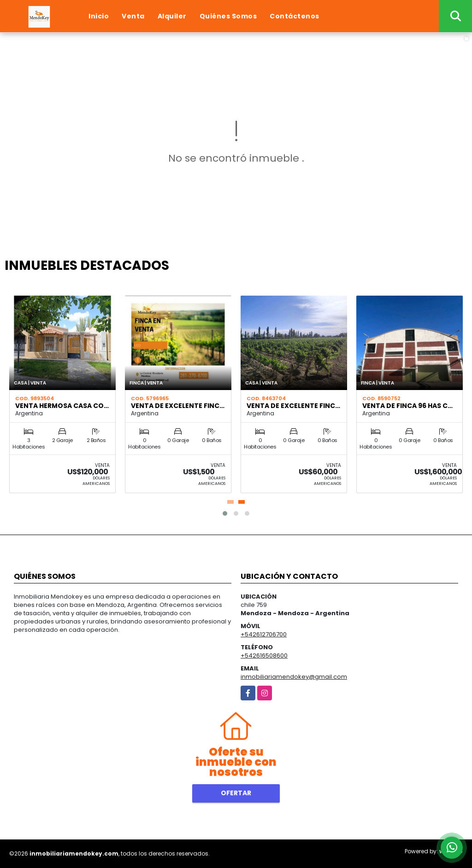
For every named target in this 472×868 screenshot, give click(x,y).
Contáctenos (295, 16)
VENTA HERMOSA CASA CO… (62, 406)
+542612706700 (264, 634)
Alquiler (172, 16)
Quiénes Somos (228, 16)
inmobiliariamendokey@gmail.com (294, 677)
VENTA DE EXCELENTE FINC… (178, 406)
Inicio (99, 16)
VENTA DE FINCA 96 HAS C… (407, 406)
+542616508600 (264, 655)
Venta (133, 16)
